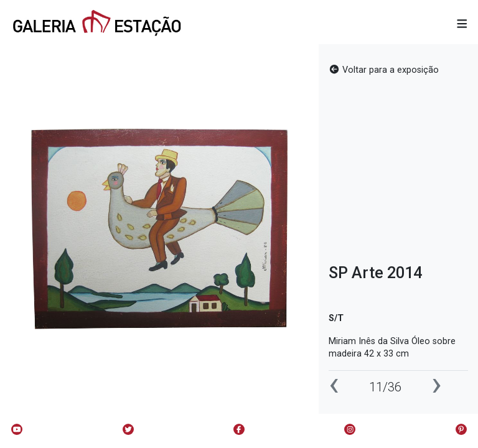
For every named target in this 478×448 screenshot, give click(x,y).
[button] (462, 25)
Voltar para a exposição (384, 70)
